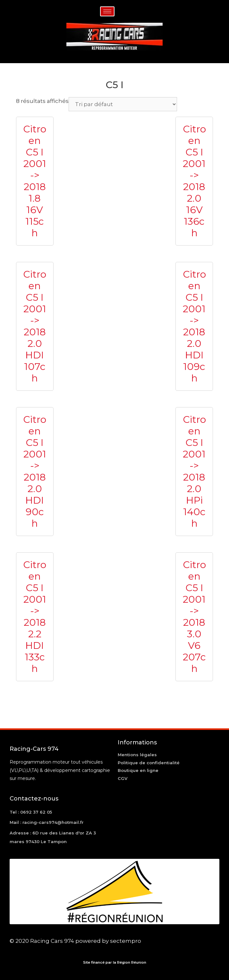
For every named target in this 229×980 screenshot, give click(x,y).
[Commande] (123, 104)
